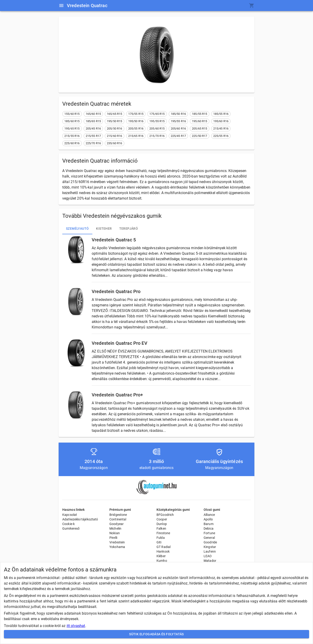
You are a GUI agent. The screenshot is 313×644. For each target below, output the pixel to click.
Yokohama (117, 547)
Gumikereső (71, 528)
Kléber (161, 556)
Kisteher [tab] (104, 229)
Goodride (210, 542)
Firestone (163, 533)
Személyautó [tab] (77, 229)
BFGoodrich (165, 515)
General (209, 538)
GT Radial (164, 547)
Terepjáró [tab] (129, 229)
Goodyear (117, 524)
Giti (159, 542)
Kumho (162, 561)
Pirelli (113, 538)
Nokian (115, 533)
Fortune (209, 533)
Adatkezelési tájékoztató (80, 519)
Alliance (209, 515)
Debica (209, 528)
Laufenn (210, 551)
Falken (161, 528)
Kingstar (210, 547)
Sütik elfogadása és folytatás (156, 634)
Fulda (161, 538)
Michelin (115, 528)
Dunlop (162, 524)
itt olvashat (76, 626)
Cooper (162, 519)
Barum (209, 524)
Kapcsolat (70, 515)
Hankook (163, 551)
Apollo (208, 519)
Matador (210, 561)
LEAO (208, 556)
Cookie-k (68, 524)
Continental (118, 519)
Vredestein (117, 542)
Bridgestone (118, 515)
